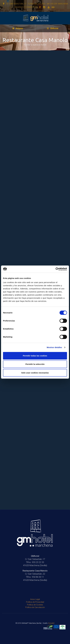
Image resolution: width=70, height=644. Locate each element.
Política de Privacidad (35, 602)
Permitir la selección (35, 364)
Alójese (18, 28)
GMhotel (53, 28)
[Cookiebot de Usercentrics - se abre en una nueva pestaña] (56, 269)
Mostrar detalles (54, 347)
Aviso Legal (35, 599)
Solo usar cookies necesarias (35, 373)
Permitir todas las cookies (35, 356)
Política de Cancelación (35, 607)
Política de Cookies (35, 605)
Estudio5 (51, 623)
